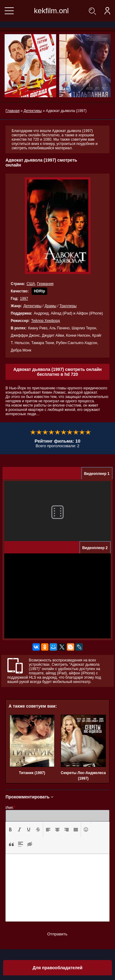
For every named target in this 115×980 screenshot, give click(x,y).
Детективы (32, 306)
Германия (45, 284)
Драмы (50, 306)
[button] (10, 830)
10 (88, 432)
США (31, 284)
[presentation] (10, 829)
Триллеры (68, 306)
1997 (24, 299)
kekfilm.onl (51, 11)
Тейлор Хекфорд (45, 321)
